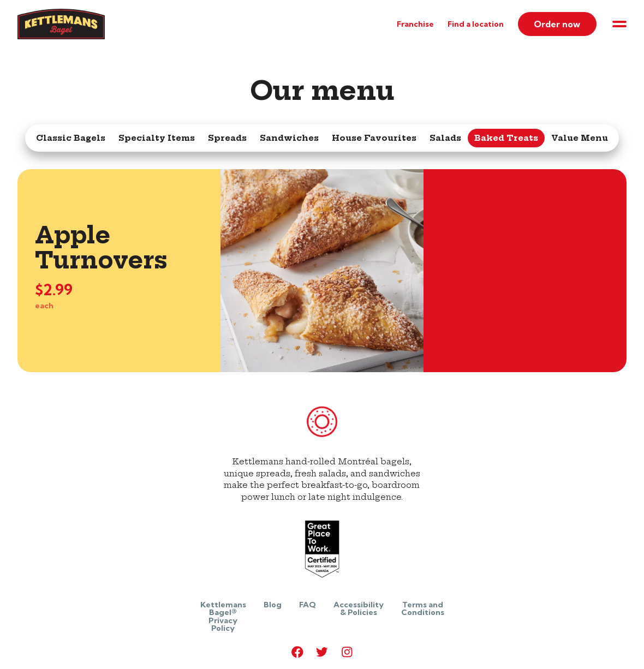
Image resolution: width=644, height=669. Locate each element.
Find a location (476, 24)
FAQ (308, 605)
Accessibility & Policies (359, 608)
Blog (273, 605)
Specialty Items (157, 138)
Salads (445, 138)
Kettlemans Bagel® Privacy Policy (223, 616)
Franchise (415, 24)
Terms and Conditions (423, 608)
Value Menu (580, 138)
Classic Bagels (71, 138)
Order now (557, 24)
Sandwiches (289, 138)
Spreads (227, 138)
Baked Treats (506, 138)
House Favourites (374, 138)
